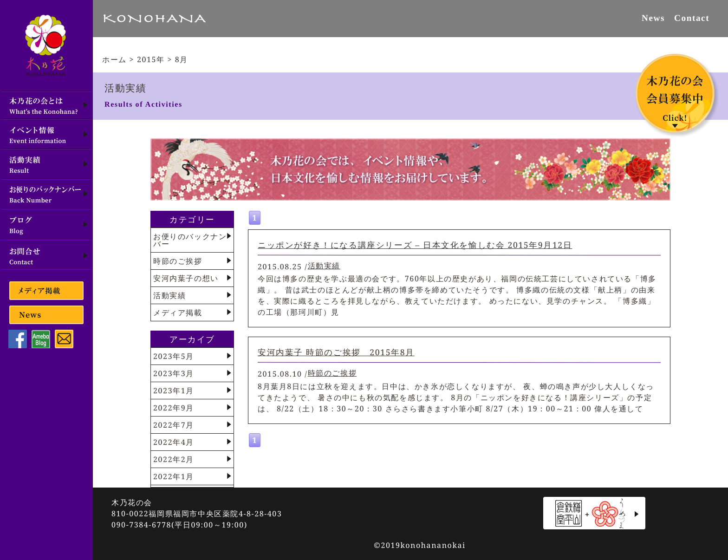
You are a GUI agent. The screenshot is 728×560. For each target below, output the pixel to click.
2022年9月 (174, 408)
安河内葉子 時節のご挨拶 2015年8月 (336, 352)
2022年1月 (174, 476)
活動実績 (324, 266)
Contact (692, 18)
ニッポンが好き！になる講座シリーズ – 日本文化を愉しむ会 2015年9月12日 (415, 244)
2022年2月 (174, 459)
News (653, 18)
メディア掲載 (178, 313)
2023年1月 (174, 391)
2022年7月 (174, 425)
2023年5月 (174, 356)
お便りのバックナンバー (190, 240)
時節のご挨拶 (332, 373)
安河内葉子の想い (186, 278)
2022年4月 (174, 442)
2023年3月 (174, 373)
